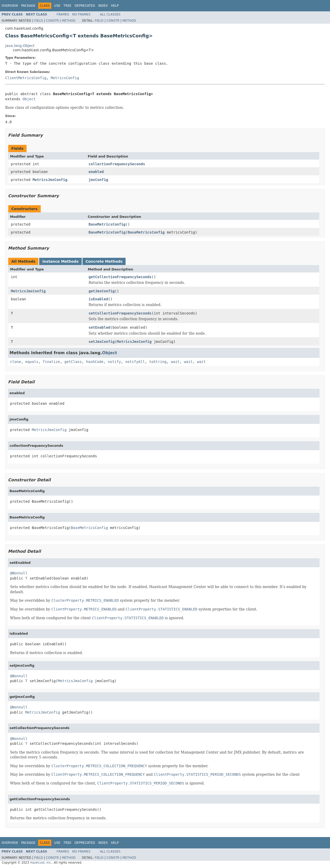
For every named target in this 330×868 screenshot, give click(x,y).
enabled (96, 172)
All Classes (110, 14)
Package (28, 6)
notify (114, 362)
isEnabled (98, 299)
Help (115, 6)
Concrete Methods (104, 261)
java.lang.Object (20, 46)
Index (103, 6)
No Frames (81, 14)
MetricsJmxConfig (50, 180)
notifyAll (135, 362)
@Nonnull (19, 573)
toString (158, 362)
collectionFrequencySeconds (117, 164)
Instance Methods (60, 261)
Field (38, 21)
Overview (10, 6)
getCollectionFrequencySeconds (120, 277)
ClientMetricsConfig (26, 78)
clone (15, 362)
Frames (63, 14)
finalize (51, 362)
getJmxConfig (102, 291)
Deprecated (85, 6)
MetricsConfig (65, 78)
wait (175, 362)
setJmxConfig (102, 342)
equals (32, 362)
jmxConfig (98, 180)
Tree (67, 6)
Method (69, 21)
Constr (52, 21)
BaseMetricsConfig (107, 224)
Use (57, 6)
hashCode (95, 362)
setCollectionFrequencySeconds (120, 313)
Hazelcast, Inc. (41, 863)
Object (29, 99)
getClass (73, 362)
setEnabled (100, 327)
